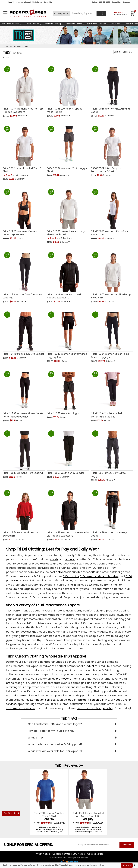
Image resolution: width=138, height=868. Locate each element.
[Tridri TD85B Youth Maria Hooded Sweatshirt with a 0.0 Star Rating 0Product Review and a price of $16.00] (24, 513)
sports (54, 559)
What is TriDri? (37, 738)
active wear (63, 572)
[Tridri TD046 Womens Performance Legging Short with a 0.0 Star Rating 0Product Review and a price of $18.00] (68, 334)
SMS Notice (79, 854)
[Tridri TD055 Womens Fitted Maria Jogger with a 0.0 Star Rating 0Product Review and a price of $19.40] (112, 89)
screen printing (100, 700)
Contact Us (48, 2)
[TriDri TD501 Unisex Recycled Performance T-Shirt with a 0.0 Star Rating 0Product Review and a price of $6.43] (112, 148)
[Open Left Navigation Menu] (5, 13)
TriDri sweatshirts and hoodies (99, 576)
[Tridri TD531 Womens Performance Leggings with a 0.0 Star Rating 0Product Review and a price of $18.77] (24, 275)
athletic (70, 559)
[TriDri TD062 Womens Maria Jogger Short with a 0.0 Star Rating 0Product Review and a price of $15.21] (68, 148)
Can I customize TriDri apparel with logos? (55, 724)
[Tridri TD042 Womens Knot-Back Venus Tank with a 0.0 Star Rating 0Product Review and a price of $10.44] (112, 212)
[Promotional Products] (12, 24)
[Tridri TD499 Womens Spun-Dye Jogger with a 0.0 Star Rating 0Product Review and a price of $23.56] (112, 513)
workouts (46, 564)
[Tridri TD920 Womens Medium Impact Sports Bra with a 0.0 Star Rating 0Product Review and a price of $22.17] (24, 212)
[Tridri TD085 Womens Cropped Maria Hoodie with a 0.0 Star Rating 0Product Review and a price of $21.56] (68, 89)
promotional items (68, 679)
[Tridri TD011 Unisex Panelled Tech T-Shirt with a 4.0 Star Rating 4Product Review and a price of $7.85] (24, 150)
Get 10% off (10, 813)
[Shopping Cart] (132, 13)
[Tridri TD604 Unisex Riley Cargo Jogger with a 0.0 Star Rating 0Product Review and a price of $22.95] (112, 453)
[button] (31, 116)
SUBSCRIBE (127, 845)
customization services (41, 700)
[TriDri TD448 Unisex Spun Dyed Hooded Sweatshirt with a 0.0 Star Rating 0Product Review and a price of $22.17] (68, 275)
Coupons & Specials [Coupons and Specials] (24, 2)
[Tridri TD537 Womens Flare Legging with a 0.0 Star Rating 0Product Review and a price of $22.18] (24, 451)
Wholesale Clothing (53, 24)
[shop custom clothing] (33, 24)
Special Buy (116, 2)
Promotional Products (10, 24)
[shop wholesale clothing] (54, 24)
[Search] (101, 13)
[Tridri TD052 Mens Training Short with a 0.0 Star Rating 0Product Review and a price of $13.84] (68, 392)
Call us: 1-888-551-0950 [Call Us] (101, 2)
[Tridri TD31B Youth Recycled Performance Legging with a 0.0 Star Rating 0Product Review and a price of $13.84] (112, 394)
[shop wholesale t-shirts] (76, 24)
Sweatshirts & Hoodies (97, 24)
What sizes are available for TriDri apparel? (55, 751)
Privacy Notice (42, 854)
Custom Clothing (32, 24)
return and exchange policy (95, 708)
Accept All (127, 865)
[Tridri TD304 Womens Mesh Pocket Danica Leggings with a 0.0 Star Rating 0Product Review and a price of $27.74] (112, 334)
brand (88, 674)
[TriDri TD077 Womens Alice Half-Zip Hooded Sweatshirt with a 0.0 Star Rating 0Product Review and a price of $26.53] (24, 89)
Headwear (115, 24)
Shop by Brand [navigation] (16, 46)
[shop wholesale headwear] (117, 24)
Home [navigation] (5, 46)
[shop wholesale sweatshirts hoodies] (98, 24)
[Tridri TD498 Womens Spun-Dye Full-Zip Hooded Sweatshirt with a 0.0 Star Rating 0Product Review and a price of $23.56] (68, 513)
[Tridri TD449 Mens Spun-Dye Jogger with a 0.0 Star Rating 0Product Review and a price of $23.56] (24, 333)
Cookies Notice (95, 854)
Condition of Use (61, 854)
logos (74, 674)
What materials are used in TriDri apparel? (55, 744)
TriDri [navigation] (26, 46)
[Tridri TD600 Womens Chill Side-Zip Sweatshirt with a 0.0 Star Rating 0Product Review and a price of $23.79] (112, 275)
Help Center (38, 2)
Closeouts (126, 2)
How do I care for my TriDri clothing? (51, 731)
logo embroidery (78, 700)
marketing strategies (19, 696)
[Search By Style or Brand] (83, 13)
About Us (11, 2)
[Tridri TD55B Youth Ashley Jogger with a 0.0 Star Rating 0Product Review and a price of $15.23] (68, 451)
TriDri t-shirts (71, 576)
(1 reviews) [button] (67, 238)
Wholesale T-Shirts (74, 24)
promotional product (80, 666)
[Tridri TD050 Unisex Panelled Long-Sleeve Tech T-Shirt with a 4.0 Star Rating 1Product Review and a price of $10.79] (68, 213)
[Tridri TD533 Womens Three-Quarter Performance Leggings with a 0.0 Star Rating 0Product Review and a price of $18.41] (24, 394)
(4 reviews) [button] (24, 175)
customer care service (20, 708)
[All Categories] (62, 13)
